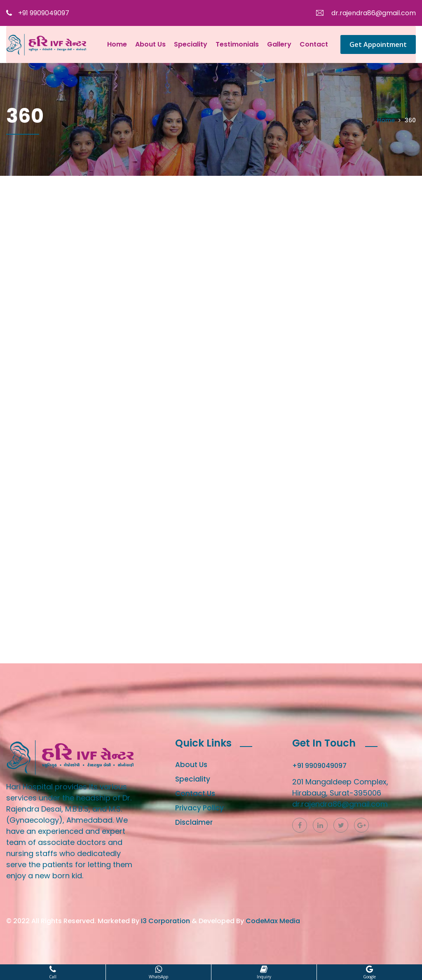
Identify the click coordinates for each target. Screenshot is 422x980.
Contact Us (195, 793)
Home (117, 44)
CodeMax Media (273, 921)
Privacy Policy (199, 808)
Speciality (191, 44)
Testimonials (237, 44)
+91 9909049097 (38, 13)
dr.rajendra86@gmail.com (366, 13)
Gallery (279, 44)
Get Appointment (378, 44)
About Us (150, 44)
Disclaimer (194, 822)
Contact (314, 44)
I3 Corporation (165, 921)
